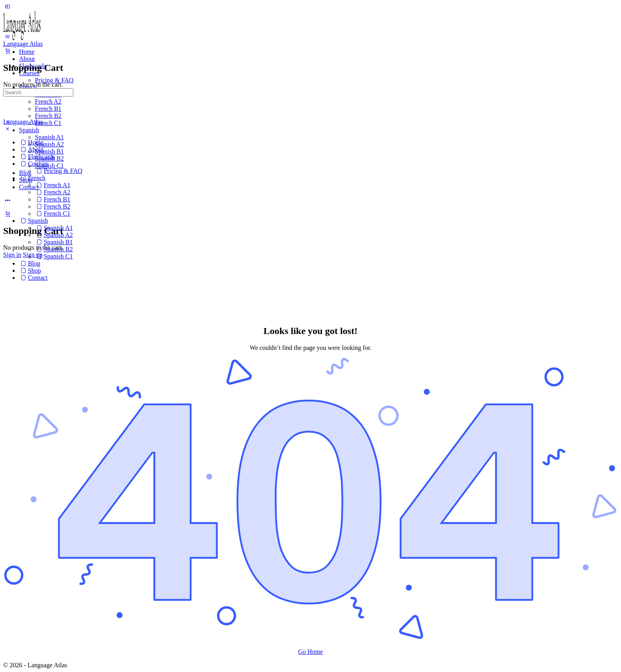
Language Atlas (23, 44)
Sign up (33, 255)
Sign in (12, 255)
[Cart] (8, 214)
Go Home (311, 652)
